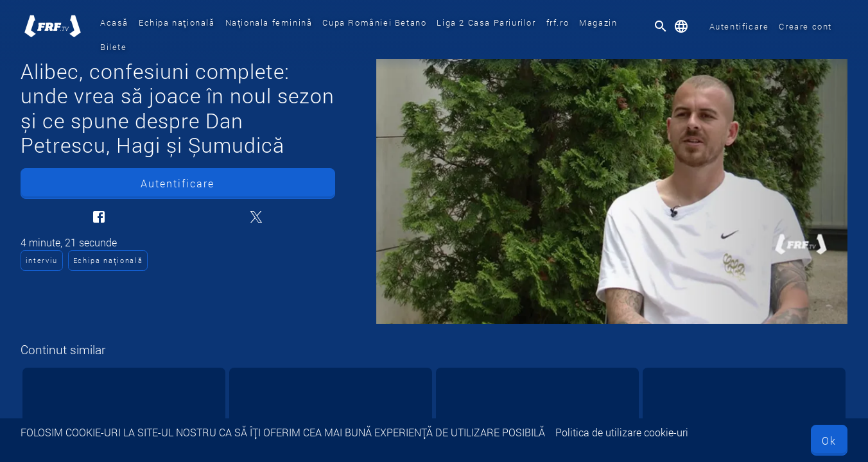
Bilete (114, 47)
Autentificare (739, 26)
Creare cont (805, 26)
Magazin (598, 22)
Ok (829, 441)
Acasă (114, 22)
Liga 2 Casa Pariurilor (486, 22)
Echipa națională (177, 22)
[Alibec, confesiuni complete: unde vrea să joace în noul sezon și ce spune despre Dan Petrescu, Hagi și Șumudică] (612, 192)
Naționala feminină (269, 22)
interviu (42, 260)
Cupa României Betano (374, 22)
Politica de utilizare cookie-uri (622, 432)
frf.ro (558, 22)
